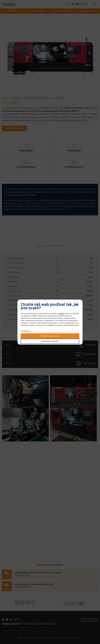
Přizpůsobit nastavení (50, 341)
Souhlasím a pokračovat (50, 336)
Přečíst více (25, 331)
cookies (61, 313)
